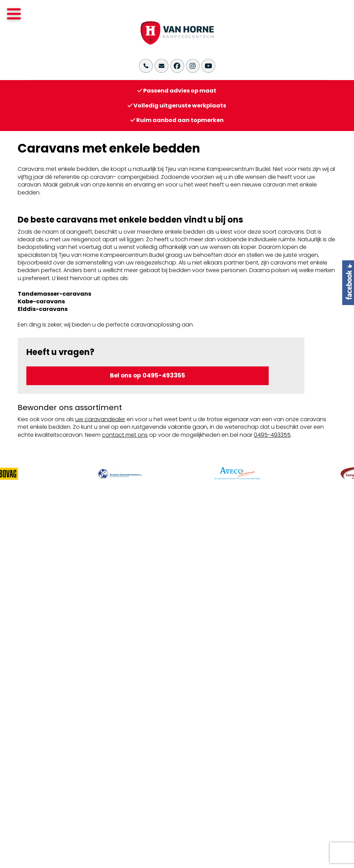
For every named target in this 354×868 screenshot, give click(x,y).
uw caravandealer (100, 419)
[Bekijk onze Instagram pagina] (193, 66)
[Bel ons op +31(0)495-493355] (146, 66)
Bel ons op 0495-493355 (148, 375)
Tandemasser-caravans (54, 294)
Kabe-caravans (41, 301)
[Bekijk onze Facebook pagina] (177, 66)
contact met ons (125, 435)
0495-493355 (272, 435)
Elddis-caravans (43, 309)
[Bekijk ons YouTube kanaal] (208, 66)
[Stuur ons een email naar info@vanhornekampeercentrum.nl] (162, 66)
